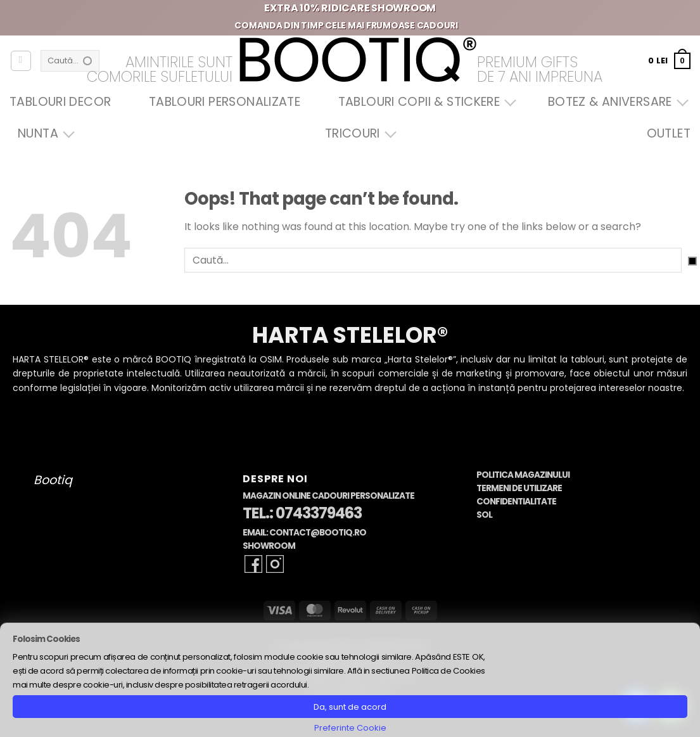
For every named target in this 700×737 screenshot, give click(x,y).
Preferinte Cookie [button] (350, 728)
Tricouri (358, 133)
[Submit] (692, 261)
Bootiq (53, 480)
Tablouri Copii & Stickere (424, 102)
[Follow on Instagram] (275, 564)
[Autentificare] (21, 61)
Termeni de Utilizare (519, 488)
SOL (484, 515)
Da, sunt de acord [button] (350, 707)
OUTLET (669, 133)
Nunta (43, 133)
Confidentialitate (516, 502)
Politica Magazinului (523, 475)
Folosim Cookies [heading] (46, 639)
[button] (669, 61)
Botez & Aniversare (615, 102)
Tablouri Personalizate (225, 102)
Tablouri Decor (60, 102)
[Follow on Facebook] (253, 564)
